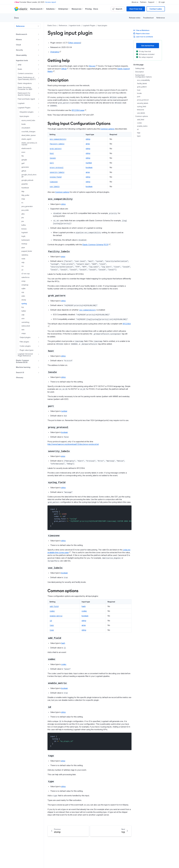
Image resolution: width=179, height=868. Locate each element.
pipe (23, 248)
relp (23, 262)
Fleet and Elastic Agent (26, 99)
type (139, 136)
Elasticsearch (22, 34)
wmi (23, 330)
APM (20, 65)
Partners (143, 2)
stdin (23, 296)
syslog (24, 304)
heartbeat (25, 188)
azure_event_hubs (28, 120)
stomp (24, 300)
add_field (141, 120)
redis (23, 259)
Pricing (88, 9)
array (88, 144)
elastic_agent (26, 139)
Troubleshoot (148, 18)
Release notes (135, 18)
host (139, 90)
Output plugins (25, 337)
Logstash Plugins (24, 108)
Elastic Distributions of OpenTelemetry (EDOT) (27, 78)
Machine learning (23, 367)
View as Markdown (141, 30)
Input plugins (24, 116)
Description (140, 72)
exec (23, 152)
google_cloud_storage (29, 176)
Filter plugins (24, 342)
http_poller (25, 195)
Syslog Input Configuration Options (143, 76)
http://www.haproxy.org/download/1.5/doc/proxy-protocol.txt (73, 444)
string (88, 139)
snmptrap (25, 285)
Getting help (140, 68)
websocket (26, 326)
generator (25, 167)
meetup (24, 244)
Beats (20, 69)
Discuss (92, 66)
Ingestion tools (22, 60)
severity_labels (143, 103)
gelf (23, 163)
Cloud (18, 45)
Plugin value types (27, 350)
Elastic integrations (25, 83)
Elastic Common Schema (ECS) (22, 361)
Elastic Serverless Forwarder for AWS (25, 88)
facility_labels (142, 83)
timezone (141, 110)
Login (162, 2)
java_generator (27, 206)
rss (23, 266)
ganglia (24, 160)
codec (140, 123)
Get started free (148, 46)
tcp (23, 307)
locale (139, 93)
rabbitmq (25, 255)
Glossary (20, 378)
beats (24, 124)
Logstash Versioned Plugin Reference (25, 355)
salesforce (25, 277)
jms (23, 218)
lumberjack (26, 240)
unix (23, 318)
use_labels (141, 113)
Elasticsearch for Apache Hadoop (24, 94)
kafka (24, 225)
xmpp (24, 333)
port (139, 97)
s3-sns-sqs (26, 274)
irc (22, 203)
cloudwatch (26, 128)
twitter (24, 311)
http (23, 191)
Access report (51, 2)
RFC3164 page (78, 110)
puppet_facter (27, 251)
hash (84, 606)
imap (23, 199)
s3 (22, 270)
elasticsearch (26, 148)
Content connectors (25, 73)
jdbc (23, 214)
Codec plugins (25, 346)
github (24, 171)
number (89, 163)
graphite (25, 184)
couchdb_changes (28, 132)
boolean (89, 167)
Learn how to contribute (143, 37)
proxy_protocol (143, 100)
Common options (142, 116)
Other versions (74, 43)
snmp (23, 281)
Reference (161, 18)
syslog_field (142, 107)
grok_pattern (142, 87)
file (23, 156)
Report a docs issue (141, 33)
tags (139, 133)
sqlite (23, 289)
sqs (23, 292)
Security (19, 50)
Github (64, 69)
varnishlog (25, 322)
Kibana (19, 39)
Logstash (21, 103)
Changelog (55, 52)
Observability (21, 55)
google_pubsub (27, 180)
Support (151, 2)
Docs (96, 9)
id (138, 129)
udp (23, 315)
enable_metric (142, 126)
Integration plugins (27, 112)
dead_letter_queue (29, 135)
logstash (25, 232)
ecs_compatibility (143, 80)
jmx (23, 221)
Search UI (20, 372)
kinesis (24, 229)
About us (135, 2)
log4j (23, 236)
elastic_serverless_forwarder (29, 144)
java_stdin (25, 210)
